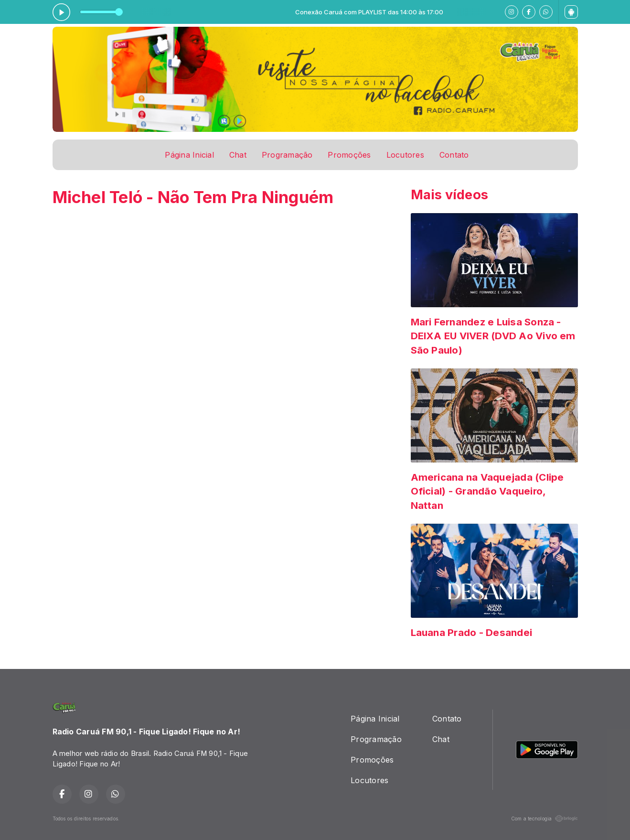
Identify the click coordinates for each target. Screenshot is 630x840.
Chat (238, 155)
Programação (287, 155)
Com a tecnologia (545, 818)
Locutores (405, 155)
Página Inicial (189, 155)
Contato (454, 155)
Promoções (349, 155)
